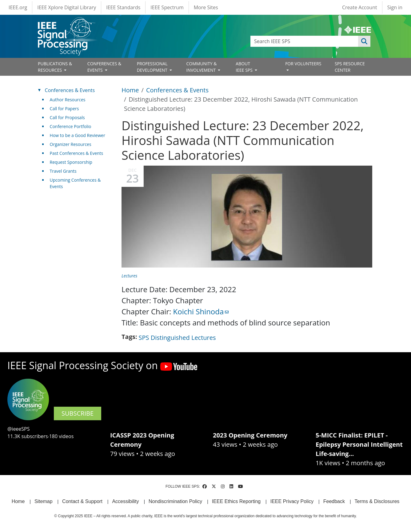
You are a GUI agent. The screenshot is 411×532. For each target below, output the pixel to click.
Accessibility (125, 501)
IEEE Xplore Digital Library (67, 7)
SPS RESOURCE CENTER (350, 67)
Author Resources (68, 100)
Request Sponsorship (71, 162)
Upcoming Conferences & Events (75, 183)
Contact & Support (82, 501)
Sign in (395, 7)
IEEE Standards (123, 7)
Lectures (129, 276)
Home (130, 90)
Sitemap (44, 501)
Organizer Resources (71, 144)
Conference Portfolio (71, 126)
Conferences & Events (177, 90)
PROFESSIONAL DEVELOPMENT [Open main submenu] (153, 67)
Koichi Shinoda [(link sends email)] (201, 311)
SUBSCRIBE (78, 413)
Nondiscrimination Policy (175, 501)
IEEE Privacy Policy (292, 501)
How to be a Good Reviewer (78, 135)
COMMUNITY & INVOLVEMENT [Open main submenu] (201, 67)
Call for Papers (64, 109)
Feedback (334, 501)
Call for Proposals (67, 117)
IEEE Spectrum (167, 7)
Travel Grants (63, 171)
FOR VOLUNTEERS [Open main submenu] (303, 64)
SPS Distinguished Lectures (177, 338)
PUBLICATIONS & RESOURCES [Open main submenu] (55, 67)
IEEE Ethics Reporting (236, 501)
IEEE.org (18, 7)
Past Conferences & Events (77, 153)
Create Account (360, 7)
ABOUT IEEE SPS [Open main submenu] (245, 67)
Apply (364, 41)
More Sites (206, 7)
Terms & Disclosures (377, 501)
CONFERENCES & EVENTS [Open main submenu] (104, 67)
